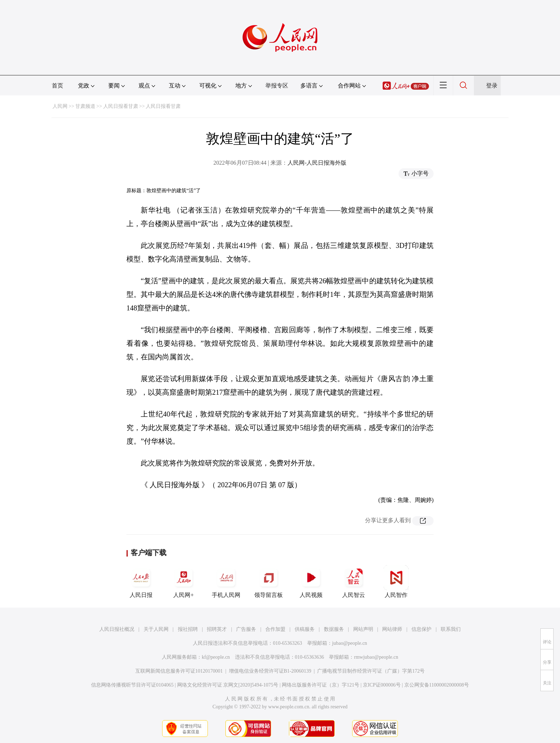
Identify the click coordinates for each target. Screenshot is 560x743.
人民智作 (396, 582)
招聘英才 (217, 629)
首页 (57, 86)
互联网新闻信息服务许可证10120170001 (179, 671)
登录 (492, 86)
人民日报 (141, 582)
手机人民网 (226, 582)
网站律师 (392, 629)
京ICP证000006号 (382, 685)
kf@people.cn (216, 657)
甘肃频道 (85, 106)
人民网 (60, 106)
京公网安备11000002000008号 (437, 685)
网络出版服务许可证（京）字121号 (321, 685)
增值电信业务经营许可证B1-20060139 (270, 671)
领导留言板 (269, 582)
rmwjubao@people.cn (376, 657)
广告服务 (246, 629)
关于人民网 (156, 629)
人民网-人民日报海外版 (317, 163)
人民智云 (354, 582)
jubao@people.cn (350, 643)
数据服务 (334, 629)
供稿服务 (305, 629)
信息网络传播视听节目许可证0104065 (132, 685)
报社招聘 (188, 629)
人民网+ (184, 582)
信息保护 (421, 629)
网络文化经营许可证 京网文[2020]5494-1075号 (228, 685)
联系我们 (451, 629)
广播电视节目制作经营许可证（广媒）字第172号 (371, 671)
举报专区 (277, 86)
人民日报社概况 (117, 629)
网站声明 (363, 629)
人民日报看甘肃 (121, 106)
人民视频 (311, 582)
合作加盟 (275, 629)
